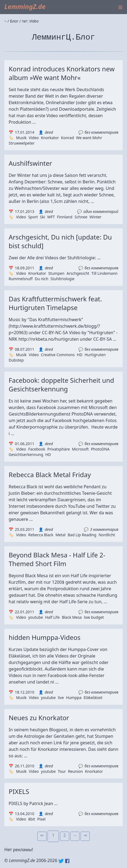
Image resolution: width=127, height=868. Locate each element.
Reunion (76, 771)
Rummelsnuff (21, 279)
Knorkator (50, 138)
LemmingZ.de (25, 6)
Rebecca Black (41, 535)
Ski (43, 217)
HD (80, 355)
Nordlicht (107, 535)
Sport (33, 217)
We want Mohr (89, 138)
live (61, 698)
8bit (31, 819)
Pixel (41, 819)
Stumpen (56, 273)
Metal (60, 535)
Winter (95, 217)
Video (34, 138)
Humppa (74, 698)
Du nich (42, 279)
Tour (62, 771)
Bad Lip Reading (82, 535)
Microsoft (80, 449)
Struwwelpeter (22, 143)
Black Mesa (72, 617)
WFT (51, 217)
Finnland (65, 217)
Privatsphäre (59, 449)
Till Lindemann (104, 273)
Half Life (52, 617)
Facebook (37, 449)
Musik (21, 138)
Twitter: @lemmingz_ (61, 861)
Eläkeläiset (93, 698)
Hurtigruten (95, 355)
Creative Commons (58, 355)
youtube (35, 617)
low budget (94, 617)
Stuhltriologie (63, 279)
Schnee (81, 217)
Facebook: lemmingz (67, 861)
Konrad (68, 138)
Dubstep (16, 360)
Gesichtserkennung (26, 454)
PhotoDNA (100, 449)
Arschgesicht (78, 273)
